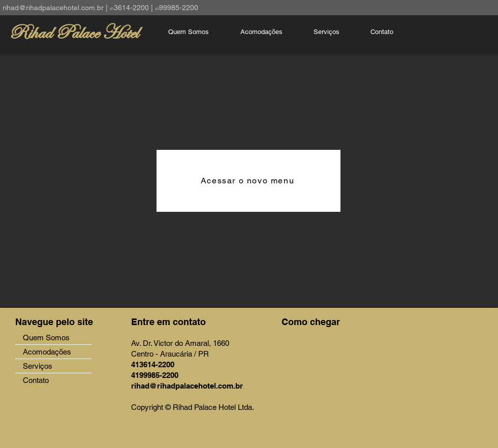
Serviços (38, 366)
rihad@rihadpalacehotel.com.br (53, 8)
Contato (36, 380)
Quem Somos (46, 338)
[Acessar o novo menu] (248, 181)
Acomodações (47, 352)
